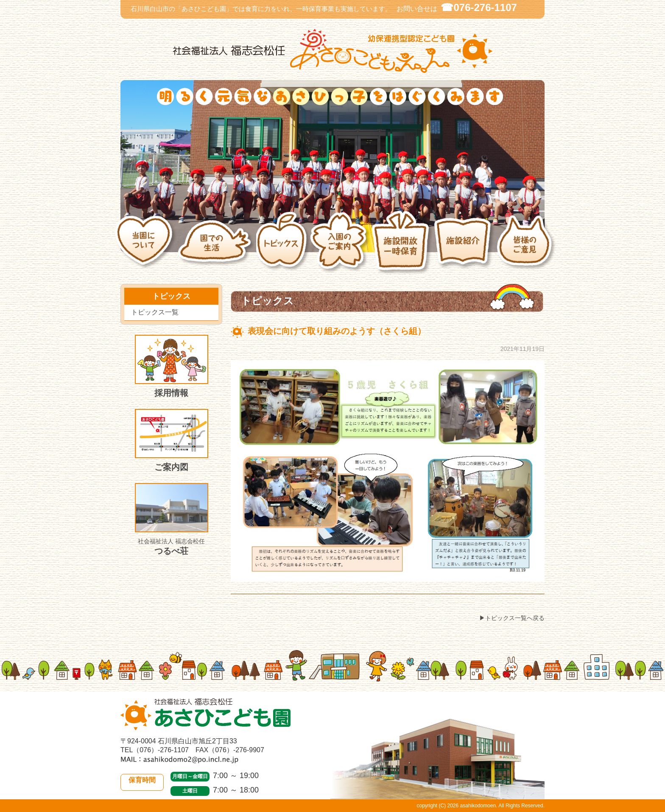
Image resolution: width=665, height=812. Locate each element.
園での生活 (217, 247)
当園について (146, 247)
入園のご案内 (340, 247)
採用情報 (172, 366)
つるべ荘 (172, 519)
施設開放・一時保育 (402, 247)
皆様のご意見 (527, 247)
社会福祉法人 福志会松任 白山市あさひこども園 (332, 51)
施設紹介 (465, 247)
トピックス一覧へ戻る (515, 618)
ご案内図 (172, 440)
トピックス (283, 247)
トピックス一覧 (155, 312)
